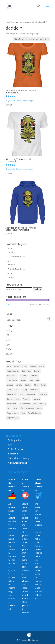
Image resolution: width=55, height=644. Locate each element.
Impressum (13, 454)
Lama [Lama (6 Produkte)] (17, 390)
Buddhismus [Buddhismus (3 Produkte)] (12, 376)
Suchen (37, 289)
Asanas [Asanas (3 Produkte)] (33, 366)
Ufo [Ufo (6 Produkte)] (21, 408)
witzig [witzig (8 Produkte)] (40, 408)
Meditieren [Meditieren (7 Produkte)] (11, 394)
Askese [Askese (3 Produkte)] (41, 366)
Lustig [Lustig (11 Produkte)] (24, 390)
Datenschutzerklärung (18, 458)
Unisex (9, 274)
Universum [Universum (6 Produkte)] (30, 408)
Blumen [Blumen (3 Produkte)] (37, 371)
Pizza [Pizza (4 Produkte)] (21, 394)
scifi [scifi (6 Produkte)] (34, 404)
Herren (9, 261)
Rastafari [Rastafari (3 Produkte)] (26, 399)
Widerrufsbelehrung (17, 463)
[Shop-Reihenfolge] (31, 39)
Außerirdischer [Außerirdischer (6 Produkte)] (13, 371)
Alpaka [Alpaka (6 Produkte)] (24, 366)
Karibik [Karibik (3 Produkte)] (28, 385)
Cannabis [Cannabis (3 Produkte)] (34, 376)
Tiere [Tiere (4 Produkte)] (15, 408)
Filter (10, 305)
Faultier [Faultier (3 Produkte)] (23, 380)
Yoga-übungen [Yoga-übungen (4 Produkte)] (13, 418)
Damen (9, 248)
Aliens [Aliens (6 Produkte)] (16, 366)
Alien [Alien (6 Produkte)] (9, 366)
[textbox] (28, 320)
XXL (7, 354)
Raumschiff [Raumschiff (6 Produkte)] (11, 404)
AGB (10, 445)
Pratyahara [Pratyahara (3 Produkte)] (42, 394)
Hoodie (11, 252)
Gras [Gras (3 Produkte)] (31, 380)
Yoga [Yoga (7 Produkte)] (23, 413)
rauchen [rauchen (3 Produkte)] (36, 399)
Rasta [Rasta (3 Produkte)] (18, 399)
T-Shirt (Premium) (16, 256)
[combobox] (28, 319)
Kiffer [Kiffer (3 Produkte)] (44, 385)
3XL (7, 330)
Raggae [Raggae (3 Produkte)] (10, 399)
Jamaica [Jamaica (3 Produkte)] (10, 385)
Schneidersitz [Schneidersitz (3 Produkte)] (24, 404)
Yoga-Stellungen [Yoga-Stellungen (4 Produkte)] (34, 413)
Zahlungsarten (15, 440)
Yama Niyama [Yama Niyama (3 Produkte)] (12, 413)
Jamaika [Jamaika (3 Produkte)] (19, 385)
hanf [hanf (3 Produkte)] (37, 380)
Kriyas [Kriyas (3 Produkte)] (9, 390)
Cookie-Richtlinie (16, 449)
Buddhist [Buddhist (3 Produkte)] (23, 376)
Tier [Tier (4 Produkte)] (8, 408)
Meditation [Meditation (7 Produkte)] (34, 390)
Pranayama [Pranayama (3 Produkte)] (30, 394)
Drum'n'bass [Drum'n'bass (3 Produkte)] (12, 380)
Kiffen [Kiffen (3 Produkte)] (36, 385)
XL (7, 349)
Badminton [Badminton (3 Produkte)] (26, 371)
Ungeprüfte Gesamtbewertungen (20, 100)
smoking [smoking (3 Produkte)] (42, 404)
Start (8, 22)
